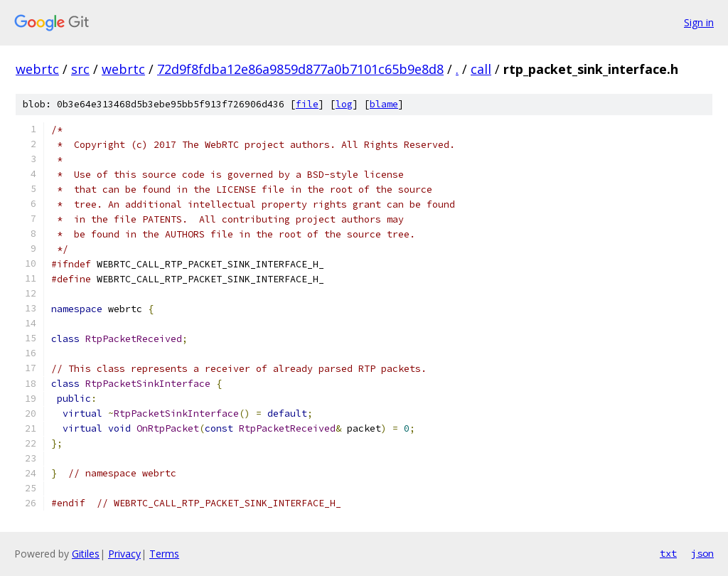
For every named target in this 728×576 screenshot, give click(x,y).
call (481, 69)
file (307, 104)
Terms (164, 554)
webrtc (37, 69)
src (80, 69)
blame (384, 104)
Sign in (699, 22)
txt (668, 553)
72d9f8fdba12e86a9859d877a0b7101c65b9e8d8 (300, 69)
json (702, 553)
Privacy (124, 554)
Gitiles (86, 554)
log (344, 104)
